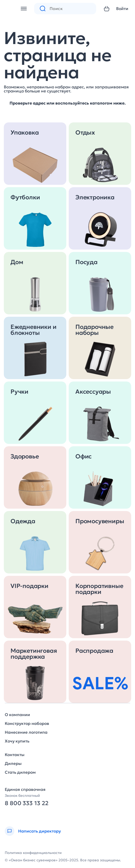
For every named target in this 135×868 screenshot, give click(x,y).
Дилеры (13, 764)
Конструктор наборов (27, 724)
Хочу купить (17, 741)
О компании (17, 715)
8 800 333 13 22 (27, 803)
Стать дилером (20, 772)
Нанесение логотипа (26, 732)
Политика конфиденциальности (33, 853)
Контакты (15, 755)
